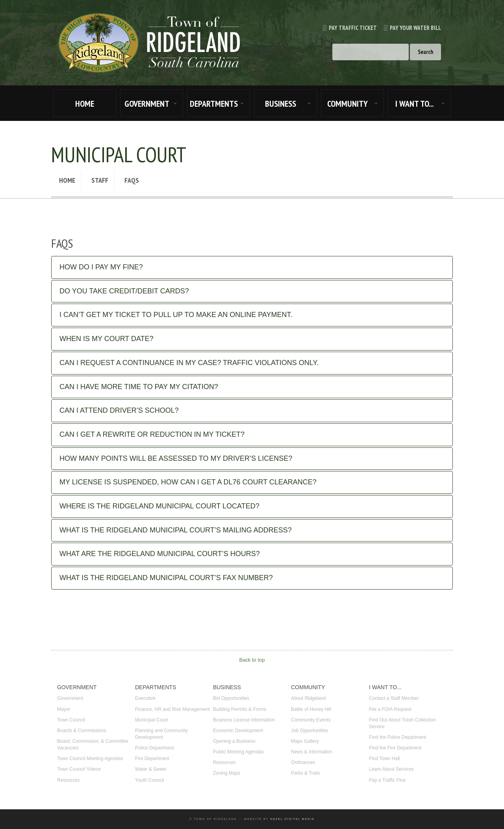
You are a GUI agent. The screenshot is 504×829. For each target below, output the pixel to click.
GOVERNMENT (147, 104)
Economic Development (238, 731)
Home (67, 180)
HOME (85, 104)
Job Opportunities (309, 731)
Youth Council (150, 780)
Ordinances (303, 762)
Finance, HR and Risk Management (172, 709)
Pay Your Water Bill (409, 28)
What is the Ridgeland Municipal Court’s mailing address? (176, 530)
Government (70, 698)
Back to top (252, 660)
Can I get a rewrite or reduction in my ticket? (152, 434)
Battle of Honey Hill (311, 709)
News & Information (312, 752)
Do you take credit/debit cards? (124, 291)
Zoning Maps (227, 773)
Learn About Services (391, 769)
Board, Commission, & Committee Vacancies (93, 745)
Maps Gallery (305, 741)
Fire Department (152, 759)
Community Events (311, 720)
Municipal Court (151, 720)
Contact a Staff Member (394, 698)
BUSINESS (281, 104)
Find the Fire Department (395, 748)
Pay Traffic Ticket (346, 28)
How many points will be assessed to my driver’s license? (176, 458)
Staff (100, 180)
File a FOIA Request (390, 709)
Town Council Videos (79, 769)
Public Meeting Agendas (238, 752)
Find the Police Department (397, 737)
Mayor (64, 709)
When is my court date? (107, 339)
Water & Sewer (151, 769)
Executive (145, 698)
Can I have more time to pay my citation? (139, 387)
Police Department (155, 748)
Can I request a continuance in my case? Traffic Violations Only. (189, 363)
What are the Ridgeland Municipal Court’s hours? (160, 554)
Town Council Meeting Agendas (90, 759)
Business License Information (244, 720)
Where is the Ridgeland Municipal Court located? (159, 506)
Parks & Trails (306, 773)
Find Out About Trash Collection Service (402, 723)
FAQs (132, 180)
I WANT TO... (414, 104)
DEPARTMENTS (214, 104)
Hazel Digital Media (292, 819)
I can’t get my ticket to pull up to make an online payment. (176, 315)
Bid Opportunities (231, 698)
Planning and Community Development (161, 734)
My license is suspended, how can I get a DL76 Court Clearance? (188, 482)
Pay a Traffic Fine (387, 780)
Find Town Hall (384, 759)
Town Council (71, 720)
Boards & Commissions (82, 731)
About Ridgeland (309, 698)
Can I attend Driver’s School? (119, 410)
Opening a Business (234, 741)
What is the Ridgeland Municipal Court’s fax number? (166, 578)
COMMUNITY (347, 104)
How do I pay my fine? (101, 267)
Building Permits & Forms (240, 709)
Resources (68, 780)
